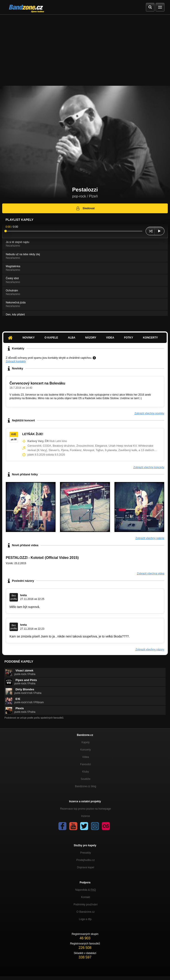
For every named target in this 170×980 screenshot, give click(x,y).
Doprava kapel (86, 867)
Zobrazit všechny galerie (150, 538)
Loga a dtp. (85, 919)
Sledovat (85, 208)
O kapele (51, 338)
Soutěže (85, 779)
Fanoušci (86, 764)
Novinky (29, 338)
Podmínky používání (86, 904)
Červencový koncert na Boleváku (37, 383)
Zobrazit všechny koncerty (149, 467)
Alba (72, 338)
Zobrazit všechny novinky (149, 413)
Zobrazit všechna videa (151, 574)
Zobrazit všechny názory (150, 649)
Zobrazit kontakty (16, 361)
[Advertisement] (85, 48)
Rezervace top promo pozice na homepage (86, 809)
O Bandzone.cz (85, 912)
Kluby (85, 772)
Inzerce (86, 816)
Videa (110, 338)
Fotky (128, 338)
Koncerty (150, 338)
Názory (91, 338)
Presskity (86, 853)
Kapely (86, 742)
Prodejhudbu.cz (86, 860)
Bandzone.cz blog (86, 786)
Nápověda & (86, 890)
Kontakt (86, 897)
